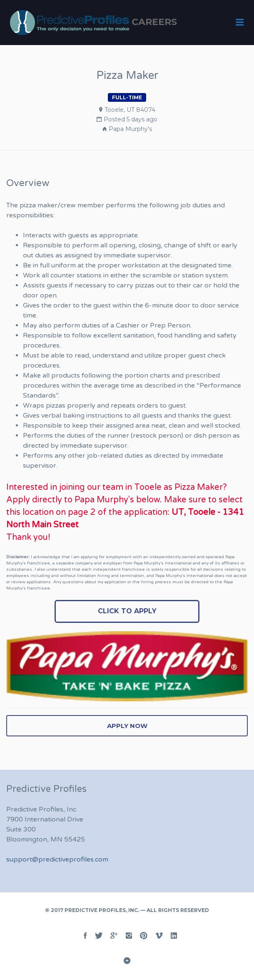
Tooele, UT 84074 (130, 110)
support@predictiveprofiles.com (57, 859)
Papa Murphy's (130, 129)
